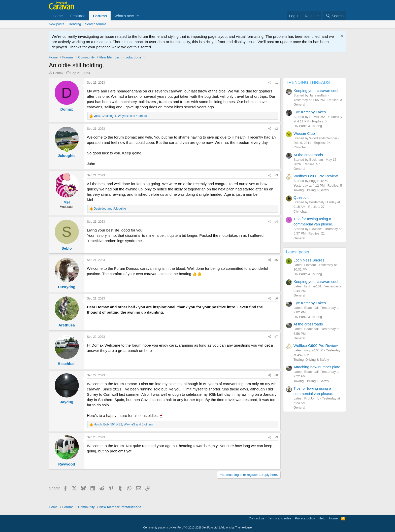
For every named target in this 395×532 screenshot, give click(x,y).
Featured (78, 16)
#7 (276, 337)
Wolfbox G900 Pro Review (316, 176)
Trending (75, 24)
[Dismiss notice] (341, 36)
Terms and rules (280, 518)
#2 (276, 129)
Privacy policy (305, 518)
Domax (58, 73)
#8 (276, 375)
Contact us (256, 518)
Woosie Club (304, 133)
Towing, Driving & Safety (311, 190)
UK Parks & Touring (308, 126)
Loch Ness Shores (309, 260)
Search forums (96, 24)
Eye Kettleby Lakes (310, 112)
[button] (138, 16)
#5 (276, 260)
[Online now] (67, 150)
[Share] (270, 83)
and (110, 209)
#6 (276, 298)
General (299, 104)
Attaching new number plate (317, 367)
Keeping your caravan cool (316, 91)
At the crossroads (308, 155)
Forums (100, 16)
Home (58, 16)
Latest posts (298, 252)
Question (301, 197)
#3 (276, 175)
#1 (276, 83)
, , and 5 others (123, 424)
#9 (276, 437)
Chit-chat (300, 147)
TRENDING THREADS (308, 82)
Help (322, 518)
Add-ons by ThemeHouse (236, 527)
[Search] (335, 16)
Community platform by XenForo (181, 527)
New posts (57, 24)
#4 (276, 222)
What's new (124, 16)
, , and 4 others (120, 116)
